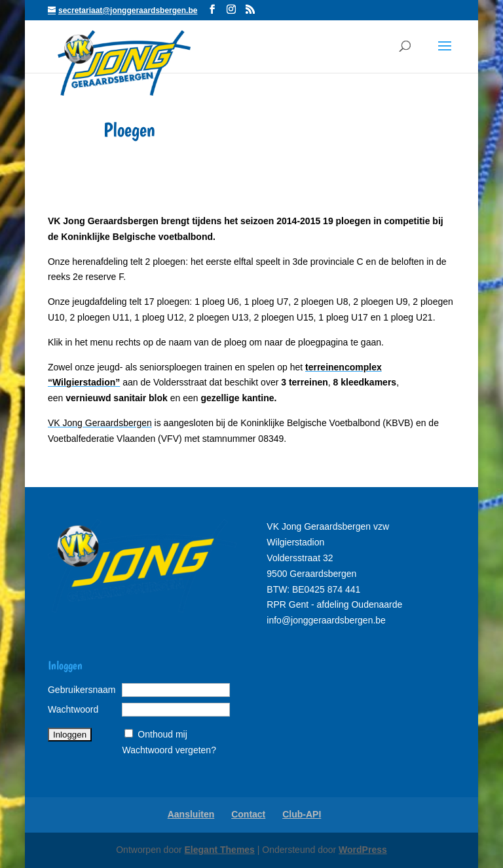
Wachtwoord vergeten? (169, 750)
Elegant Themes (220, 850)
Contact (248, 814)
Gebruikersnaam (82, 690)
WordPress (363, 850)
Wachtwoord (73, 709)
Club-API (302, 814)
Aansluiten (191, 814)
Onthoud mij (162, 734)
